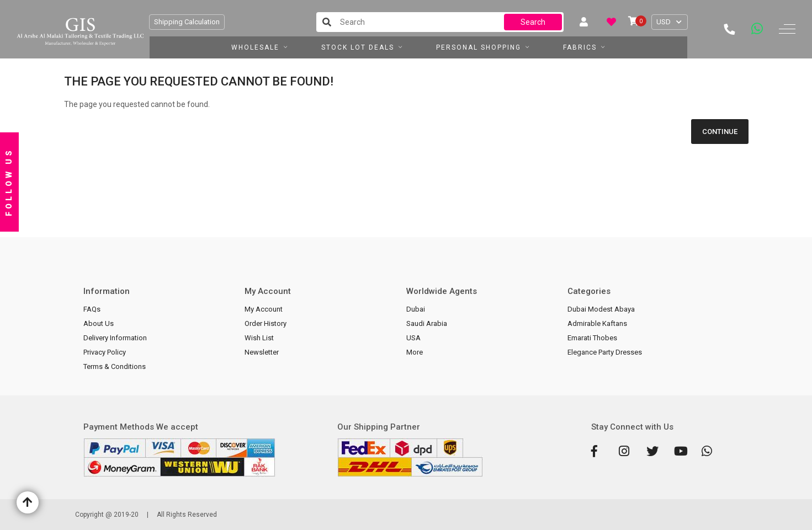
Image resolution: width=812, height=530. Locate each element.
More (415, 352)
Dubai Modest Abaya (601, 309)
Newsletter (262, 352)
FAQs (92, 309)
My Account (264, 309)
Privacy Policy (105, 352)
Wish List (259, 338)
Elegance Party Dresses (605, 352)
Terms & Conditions (115, 366)
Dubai (416, 309)
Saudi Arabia (427, 323)
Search (533, 22)
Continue (720, 132)
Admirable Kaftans (597, 323)
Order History (266, 323)
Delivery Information (115, 338)
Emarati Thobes (592, 338)
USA (413, 338)
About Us (99, 323)
